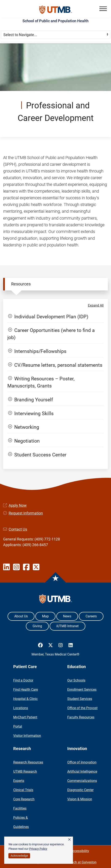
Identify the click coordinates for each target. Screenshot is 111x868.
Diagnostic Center (80, 790)
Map (45, 616)
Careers (91, 616)
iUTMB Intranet (67, 626)
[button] (103, 9)
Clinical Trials (23, 790)
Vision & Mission (80, 799)
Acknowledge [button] (19, 856)
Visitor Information (27, 736)
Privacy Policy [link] (38, 849)
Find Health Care (26, 690)
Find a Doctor (23, 680)
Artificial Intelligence (82, 771)
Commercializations (82, 781)
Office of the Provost (82, 708)
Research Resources (28, 762)
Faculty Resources (81, 717)
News (67, 616)
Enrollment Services (82, 690)
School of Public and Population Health (55, 21)
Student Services (80, 699)
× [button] (69, 839)
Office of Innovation (82, 762)
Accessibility (80, 851)
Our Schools (76, 680)
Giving (37, 626)
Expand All (96, 305)
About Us (21, 616)
